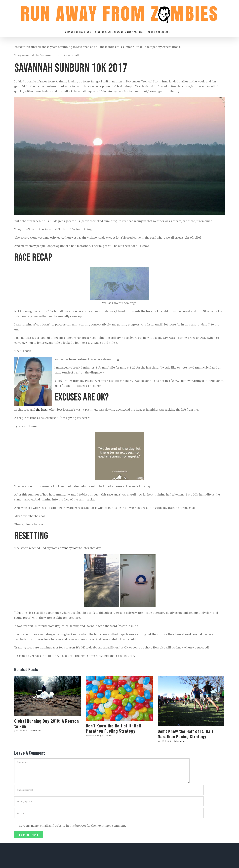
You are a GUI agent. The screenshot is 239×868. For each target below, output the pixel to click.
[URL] (109, 813)
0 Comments (36, 731)
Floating (21, 613)
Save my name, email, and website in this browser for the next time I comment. (73, 825)
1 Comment (107, 735)
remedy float (70, 548)
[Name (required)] (109, 790)
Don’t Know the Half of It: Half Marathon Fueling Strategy (114, 728)
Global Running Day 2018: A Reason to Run (47, 723)
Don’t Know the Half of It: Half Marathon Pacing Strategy (185, 734)
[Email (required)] (109, 801)
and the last (38, 409)
